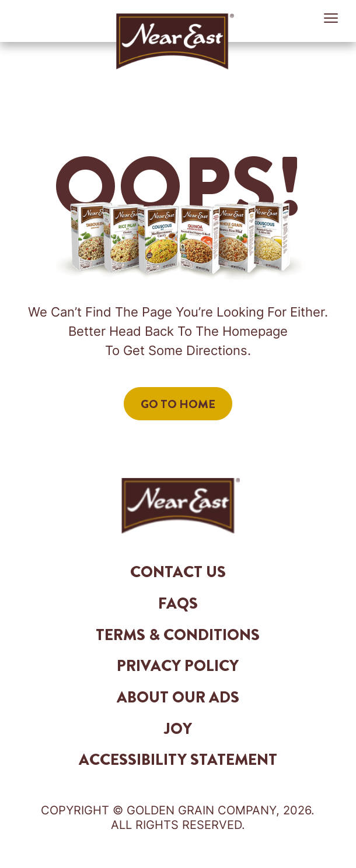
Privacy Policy (178, 666)
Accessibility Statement (178, 760)
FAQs (178, 603)
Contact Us (178, 572)
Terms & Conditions (178, 635)
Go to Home (178, 404)
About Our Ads (178, 697)
